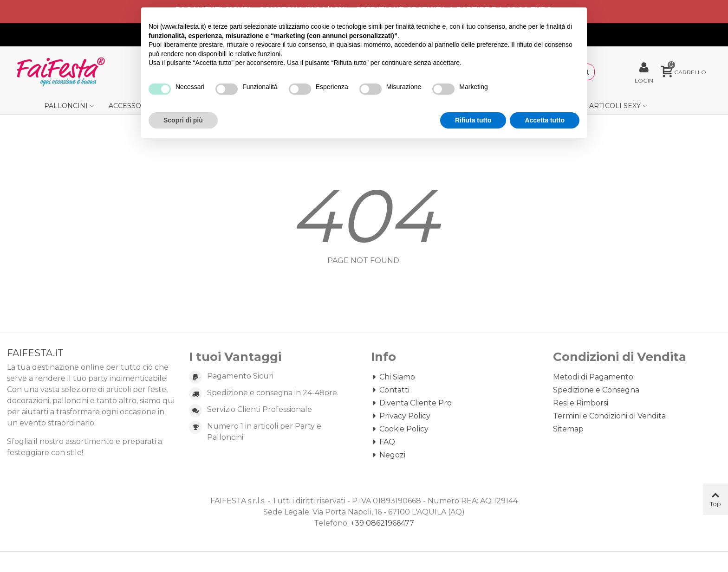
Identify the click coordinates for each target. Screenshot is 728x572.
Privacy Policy (401, 416)
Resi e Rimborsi (581, 403)
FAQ (383, 442)
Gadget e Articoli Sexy (596, 106)
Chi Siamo (393, 377)
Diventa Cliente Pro (411, 403)
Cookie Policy (400, 429)
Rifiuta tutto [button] (473, 120)
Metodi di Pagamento (593, 377)
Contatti (390, 390)
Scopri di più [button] (183, 120)
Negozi (388, 455)
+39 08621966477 (382, 523)
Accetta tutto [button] (545, 120)
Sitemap (568, 429)
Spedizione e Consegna (596, 390)
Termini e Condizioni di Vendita (609, 416)
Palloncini (66, 106)
